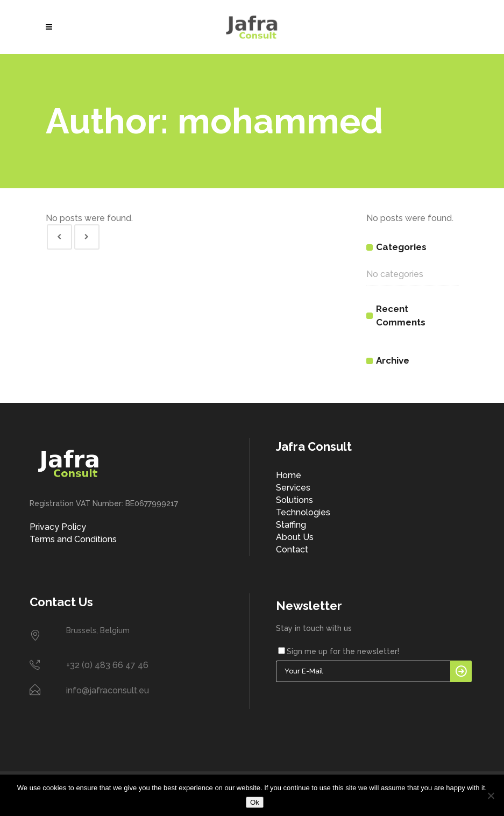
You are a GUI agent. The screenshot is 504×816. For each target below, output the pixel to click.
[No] (491, 796)
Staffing (291, 525)
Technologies (303, 512)
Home (289, 475)
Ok (255, 802)
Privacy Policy (58, 527)
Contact (292, 549)
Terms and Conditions (73, 539)
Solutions (294, 500)
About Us (295, 537)
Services (293, 488)
